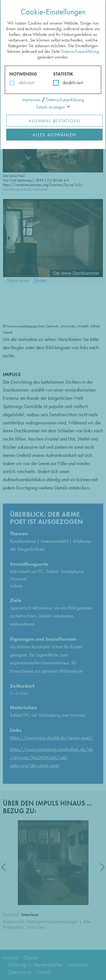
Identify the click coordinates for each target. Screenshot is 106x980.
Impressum (31, 100)
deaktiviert (69, 82)
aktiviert (25, 82)
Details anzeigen (50, 107)
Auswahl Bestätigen (54, 121)
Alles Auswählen (54, 135)
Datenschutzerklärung (80, 51)
